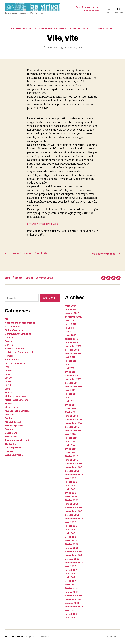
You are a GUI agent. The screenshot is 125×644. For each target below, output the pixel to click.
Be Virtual (18, 637)
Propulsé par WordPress (38, 637)
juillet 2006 (71, 615)
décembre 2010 (73, 420)
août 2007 (70, 567)
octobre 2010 (72, 427)
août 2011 (70, 391)
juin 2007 (70, 574)
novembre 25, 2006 (73, 48)
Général (9, 345)
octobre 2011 (72, 383)
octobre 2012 (72, 350)
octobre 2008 (72, 516)
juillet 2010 (71, 438)
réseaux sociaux (13, 422)
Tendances (11, 437)
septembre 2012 (74, 354)
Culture (72, 29)
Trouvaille (10, 444)
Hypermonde (12, 360)
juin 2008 (70, 530)
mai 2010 (70, 446)
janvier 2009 (72, 505)
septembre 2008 (74, 519)
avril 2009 (70, 494)
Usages (113, 29)
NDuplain (53, 48)
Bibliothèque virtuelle (21, 29)
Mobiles (9, 393)
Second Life (11, 433)
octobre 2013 (72, 314)
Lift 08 (8, 378)
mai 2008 (70, 534)
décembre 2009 (74, 464)
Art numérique (13, 327)
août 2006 (70, 611)
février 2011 (71, 413)
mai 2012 (70, 369)
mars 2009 (71, 497)
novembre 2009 (74, 468)
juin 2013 (70, 328)
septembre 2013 (74, 317)
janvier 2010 (72, 460)
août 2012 (70, 358)
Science (102, 29)
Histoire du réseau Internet (19, 353)
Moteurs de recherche (17, 400)
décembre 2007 (74, 552)
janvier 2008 (72, 549)
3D (6, 320)
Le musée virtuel (91, 11)
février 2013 (71, 339)
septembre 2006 (74, 607)
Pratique (9, 419)
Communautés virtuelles (51, 29)
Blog (78, 7)
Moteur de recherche (16, 397)
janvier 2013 (72, 343)
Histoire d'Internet (14, 349)
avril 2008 (70, 538)
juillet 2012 (71, 361)
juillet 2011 (71, 394)
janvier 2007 (72, 593)
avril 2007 (70, 582)
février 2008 (72, 545)
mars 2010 (71, 453)
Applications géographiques (20, 323)
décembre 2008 (74, 508)
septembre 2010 (74, 431)
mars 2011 (70, 409)
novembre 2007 (73, 556)
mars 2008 (71, 541)
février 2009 (72, 501)
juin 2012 (70, 365)
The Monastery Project (17, 441)
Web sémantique (14, 455)
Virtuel (96, 7)
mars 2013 (71, 336)
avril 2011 (70, 405)
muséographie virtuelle (17, 411)
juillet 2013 (71, 325)
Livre (8, 389)
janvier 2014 (72, 310)
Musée (8, 404)
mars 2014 (71, 306)
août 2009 (70, 479)
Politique (10, 415)
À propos (86, 7)
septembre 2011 (73, 387)
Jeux (7, 375)
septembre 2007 (74, 563)
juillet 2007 (71, 571)
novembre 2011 (73, 380)
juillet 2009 (71, 483)
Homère (9, 356)
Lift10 (8, 386)
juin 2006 (70, 618)
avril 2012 (70, 372)
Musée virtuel (87, 29)
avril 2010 (70, 449)
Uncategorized (13, 448)
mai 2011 (70, 402)
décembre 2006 (74, 596)
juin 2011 (70, 398)
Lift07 (8, 382)
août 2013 (70, 321)
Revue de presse (14, 426)
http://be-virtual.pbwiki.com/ (45, 225)
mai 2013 (70, 332)
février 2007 (72, 589)
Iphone (8, 371)
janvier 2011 (71, 416)
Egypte (9, 342)
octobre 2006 (72, 604)
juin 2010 (70, 442)
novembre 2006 (74, 600)
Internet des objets (15, 364)
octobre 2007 (72, 560)
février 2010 (72, 457)
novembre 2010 (73, 424)
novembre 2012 (73, 347)
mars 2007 (71, 585)
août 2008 (70, 523)
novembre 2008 (74, 512)
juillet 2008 (71, 527)
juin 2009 (70, 486)
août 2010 (70, 435)
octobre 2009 (72, 472)
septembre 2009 (74, 475)
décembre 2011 (73, 376)
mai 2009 (70, 490)
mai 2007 (70, 578)
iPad (7, 367)
